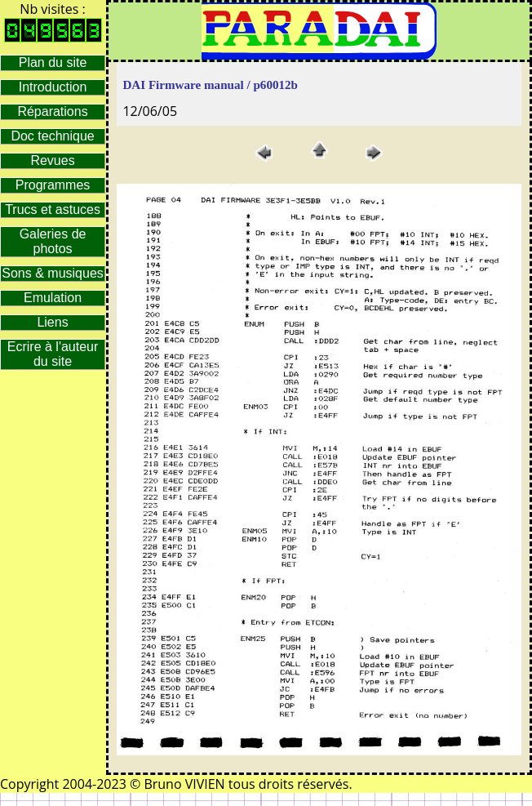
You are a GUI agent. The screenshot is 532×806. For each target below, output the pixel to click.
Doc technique (52, 136)
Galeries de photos (53, 241)
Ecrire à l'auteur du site (53, 354)
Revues (52, 160)
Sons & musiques (53, 273)
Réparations (52, 111)
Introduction (53, 87)
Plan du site (53, 62)
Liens (52, 322)
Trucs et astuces (53, 209)
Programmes (53, 185)
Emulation (53, 298)
